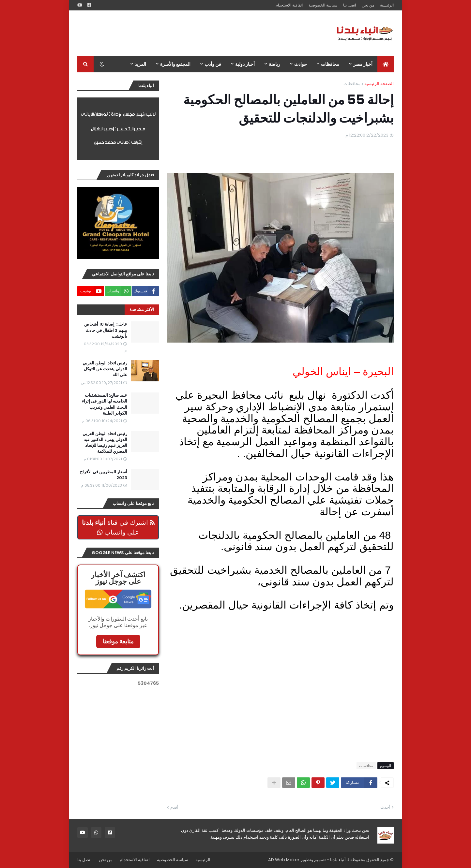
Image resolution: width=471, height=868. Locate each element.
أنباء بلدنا (338, 860)
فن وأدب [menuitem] (213, 64)
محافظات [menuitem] (330, 64)
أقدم (174, 807)
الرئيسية (387, 5)
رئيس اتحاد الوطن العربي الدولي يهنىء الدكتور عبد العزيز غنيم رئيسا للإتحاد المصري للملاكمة (105, 443)
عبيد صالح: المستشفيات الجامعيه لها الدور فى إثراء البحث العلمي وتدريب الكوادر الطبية (105, 404)
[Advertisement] (196, 33)
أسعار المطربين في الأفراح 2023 (104, 475)
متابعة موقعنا (118, 641)
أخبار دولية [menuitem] (245, 64)
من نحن (368, 5)
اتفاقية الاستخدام (289, 5)
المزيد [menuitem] (140, 64)
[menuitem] (386, 64)
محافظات (352, 84)
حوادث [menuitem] (301, 64)
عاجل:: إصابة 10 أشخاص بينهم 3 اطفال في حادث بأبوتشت (106, 330)
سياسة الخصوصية (323, 5)
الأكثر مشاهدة (142, 309)
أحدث (385, 807)
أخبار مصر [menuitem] (363, 64)
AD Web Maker (284, 860)
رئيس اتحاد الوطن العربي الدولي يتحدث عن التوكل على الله (105, 369)
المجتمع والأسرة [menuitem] (175, 64)
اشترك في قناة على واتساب (118, 527)
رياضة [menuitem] (274, 64)
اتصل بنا (349, 5)
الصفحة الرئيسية (379, 84)
